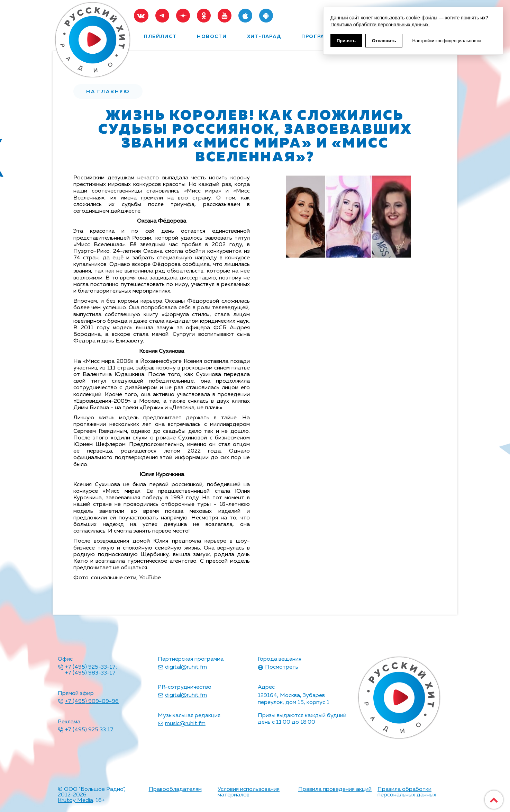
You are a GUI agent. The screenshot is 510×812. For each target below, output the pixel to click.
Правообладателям (175, 789)
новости (212, 37)
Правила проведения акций (335, 789)
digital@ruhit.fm (186, 667)
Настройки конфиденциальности (446, 41)
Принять (346, 41)
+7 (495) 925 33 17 (89, 730)
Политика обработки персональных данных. (380, 25)
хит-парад (264, 37)
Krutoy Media (75, 801)
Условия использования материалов (249, 792)
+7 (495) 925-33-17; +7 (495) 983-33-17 (91, 670)
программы (320, 37)
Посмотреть (282, 667)
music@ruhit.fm (185, 724)
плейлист (160, 37)
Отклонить (384, 41)
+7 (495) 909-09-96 (92, 702)
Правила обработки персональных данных (407, 792)
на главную (108, 92)
